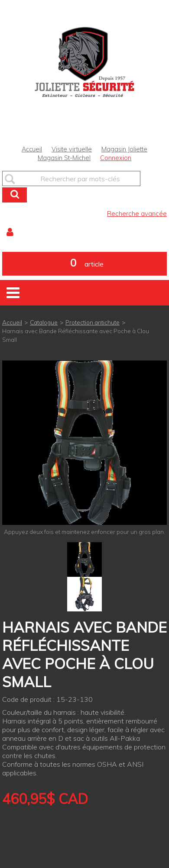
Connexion (116, 158)
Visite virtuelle (72, 149)
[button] (84, 264)
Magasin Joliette (124, 149)
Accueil (32, 149)
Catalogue (44, 322)
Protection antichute (93, 322)
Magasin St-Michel (64, 158)
